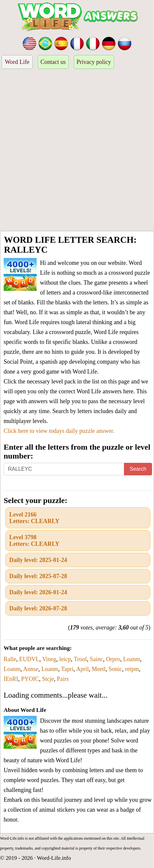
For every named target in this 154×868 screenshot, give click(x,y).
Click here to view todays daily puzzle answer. (59, 431)
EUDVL (29, 659)
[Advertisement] (77, 151)
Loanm (132, 659)
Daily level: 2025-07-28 (38, 576)
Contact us (53, 62)
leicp (65, 659)
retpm (132, 669)
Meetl (98, 669)
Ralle (10, 659)
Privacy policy (94, 62)
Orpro (113, 659)
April (82, 669)
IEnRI (11, 679)
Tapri (67, 669)
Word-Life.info (54, 858)
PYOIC (30, 679)
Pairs (63, 679)
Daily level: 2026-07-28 (38, 608)
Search (138, 469)
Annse (31, 669)
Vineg (49, 659)
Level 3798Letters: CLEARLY (34, 541)
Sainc (96, 659)
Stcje (48, 679)
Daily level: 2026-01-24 (38, 592)
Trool (80, 659)
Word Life (17, 62)
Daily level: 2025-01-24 (38, 560)
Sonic (115, 669)
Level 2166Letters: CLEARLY (34, 518)
